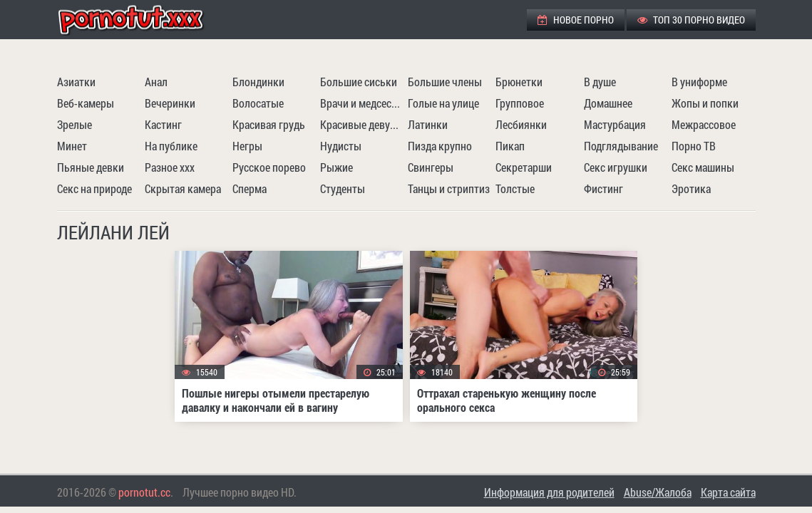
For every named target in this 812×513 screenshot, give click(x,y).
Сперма (250, 188)
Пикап (510, 146)
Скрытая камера (183, 188)
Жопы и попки (705, 103)
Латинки (428, 124)
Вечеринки (170, 103)
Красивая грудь (269, 124)
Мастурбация (615, 124)
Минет (72, 146)
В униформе (699, 82)
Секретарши (524, 167)
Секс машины (703, 167)
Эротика (691, 188)
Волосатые (258, 103)
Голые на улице (443, 103)
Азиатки (76, 82)
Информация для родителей (549, 492)
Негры (247, 146)
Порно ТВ (694, 146)
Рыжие (336, 167)
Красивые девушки (362, 124)
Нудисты (341, 146)
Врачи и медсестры (362, 103)
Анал (156, 82)
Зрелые (74, 124)
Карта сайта (728, 492)
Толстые (515, 188)
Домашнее (608, 103)
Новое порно (576, 20)
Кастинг (163, 124)
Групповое (520, 103)
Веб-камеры (86, 103)
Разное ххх (170, 167)
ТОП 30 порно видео (691, 20)
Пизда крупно (440, 146)
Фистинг (603, 188)
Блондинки (258, 82)
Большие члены (445, 82)
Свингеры (431, 167)
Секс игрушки (616, 167)
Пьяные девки (91, 167)
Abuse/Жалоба (658, 492)
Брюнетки (519, 82)
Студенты (343, 188)
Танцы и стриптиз (449, 188)
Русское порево (269, 167)
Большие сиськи (359, 82)
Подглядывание (621, 146)
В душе (600, 82)
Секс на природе (94, 188)
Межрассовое (704, 124)
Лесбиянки (521, 124)
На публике (171, 146)
